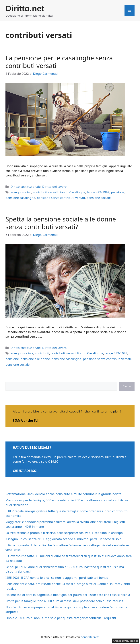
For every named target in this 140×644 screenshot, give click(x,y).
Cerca (127, 386)
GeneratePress (90, 637)
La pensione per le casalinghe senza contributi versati (59, 62)
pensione (118, 192)
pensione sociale (99, 198)
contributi (42, 353)
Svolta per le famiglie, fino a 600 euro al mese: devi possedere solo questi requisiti (65, 601)
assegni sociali (21, 192)
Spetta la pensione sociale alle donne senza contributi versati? (61, 223)
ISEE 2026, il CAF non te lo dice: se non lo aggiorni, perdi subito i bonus (57, 578)
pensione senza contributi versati (61, 198)
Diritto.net (25, 8)
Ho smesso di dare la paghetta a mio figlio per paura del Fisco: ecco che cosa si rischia (68, 595)
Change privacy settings (126, 641)
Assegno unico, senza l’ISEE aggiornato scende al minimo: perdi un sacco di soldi (64, 539)
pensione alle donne (35, 359)
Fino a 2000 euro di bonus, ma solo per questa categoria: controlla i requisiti (61, 618)
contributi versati (45, 192)
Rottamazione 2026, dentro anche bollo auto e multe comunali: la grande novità (63, 494)
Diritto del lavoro (55, 187)
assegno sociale (22, 353)
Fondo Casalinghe (72, 192)
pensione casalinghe (20, 198)
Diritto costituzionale (26, 187)
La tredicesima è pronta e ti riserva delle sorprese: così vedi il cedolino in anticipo (64, 533)
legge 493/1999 (98, 192)
